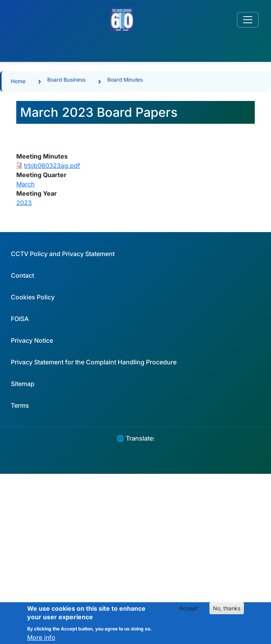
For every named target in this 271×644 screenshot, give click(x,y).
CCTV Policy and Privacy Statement (63, 254)
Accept (189, 612)
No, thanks (227, 612)
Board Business (66, 80)
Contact (22, 275)
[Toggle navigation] (248, 20)
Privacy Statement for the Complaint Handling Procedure (94, 362)
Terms (20, 405)
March (25, 184)
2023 (24, 203)
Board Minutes (125, 80)
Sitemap (23, 384)
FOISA (20, 319)
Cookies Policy (33, 297)
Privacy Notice (32, 340)
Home (18, 81)
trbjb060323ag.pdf (52, 166)
